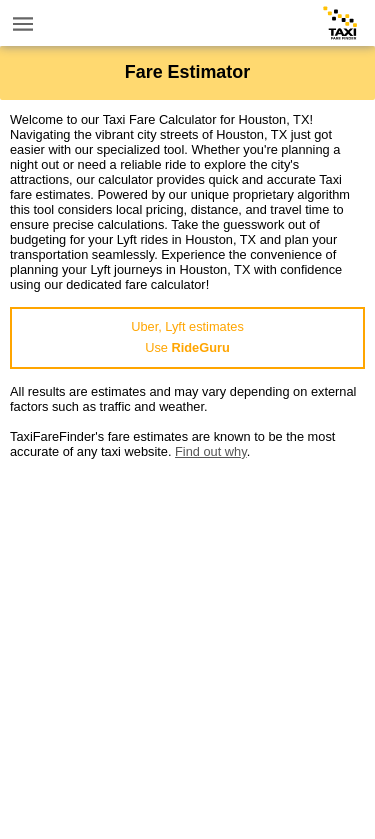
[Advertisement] (187, 646)
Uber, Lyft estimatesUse (187, 337)
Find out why (211, 451)
